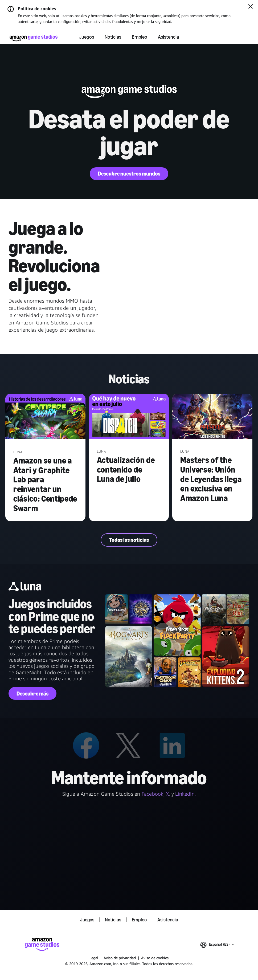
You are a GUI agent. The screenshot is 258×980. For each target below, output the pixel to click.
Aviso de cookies (155, 958)
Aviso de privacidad (120, 958)
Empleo (140, 37)
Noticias (113, 37)
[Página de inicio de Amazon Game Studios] (34, 38)
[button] (217, 945)
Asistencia (168, 37)
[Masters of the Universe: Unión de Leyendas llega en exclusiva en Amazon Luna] (212, 417)
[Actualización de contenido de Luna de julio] (129, 417)
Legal (94, 958)
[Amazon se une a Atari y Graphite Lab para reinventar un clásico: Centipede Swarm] (45, 417)
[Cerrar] (251, 7)
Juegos (87, 37)
